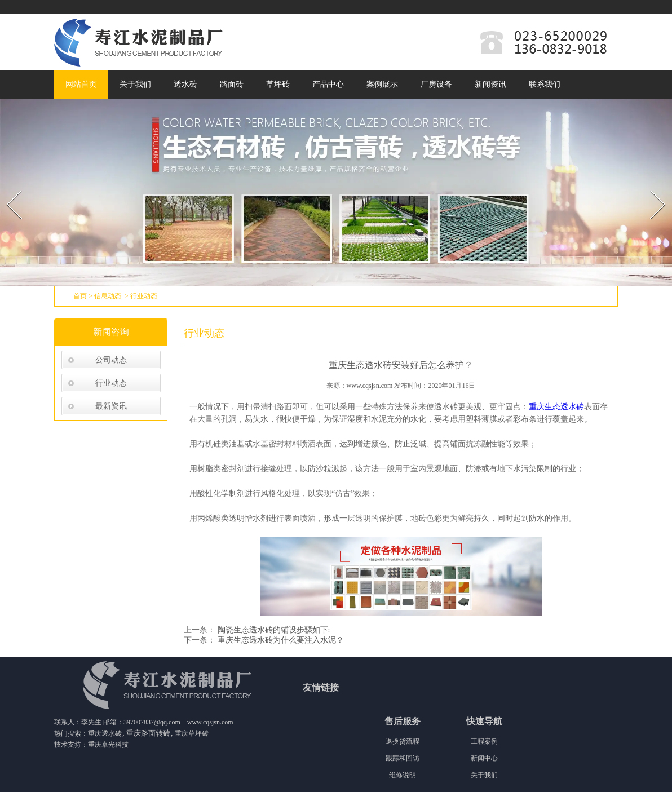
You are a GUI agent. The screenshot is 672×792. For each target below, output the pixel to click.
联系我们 (545, 84)
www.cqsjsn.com (370, 386)
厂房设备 (436, 84)
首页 (80, 296)
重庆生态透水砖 (556, 407)
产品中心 (328, 84)
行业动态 (111, 383)
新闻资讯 (490, 84)
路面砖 (232, 84)
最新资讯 (111, 406)
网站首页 (81, 84)
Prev (7, 187)
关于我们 (135, 84)
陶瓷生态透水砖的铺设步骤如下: (273, 630)
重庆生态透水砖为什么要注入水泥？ (280, 640)
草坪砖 (278, 84)
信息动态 (108, 296)
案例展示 (382, 84)
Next (651, 187)
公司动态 (111, 360)
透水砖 (185, 84)
